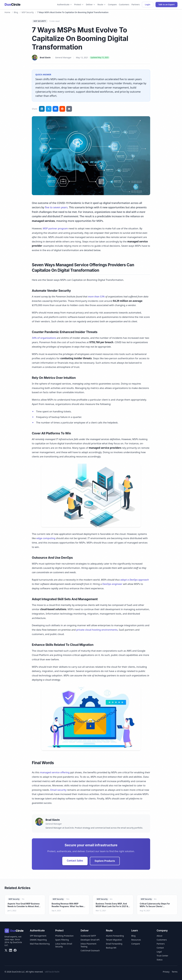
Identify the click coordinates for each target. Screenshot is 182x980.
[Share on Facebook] (55, 109)
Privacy (166, 972)
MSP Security (28, 12)
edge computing (46, 538)
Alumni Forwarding (115, 936)
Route (102, 4)
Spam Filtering (62, 940)
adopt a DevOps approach (135, 580)
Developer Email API (90, 940)
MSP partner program (55, 228)
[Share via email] (69, 109)
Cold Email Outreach (90, 951)
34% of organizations (44, 338)
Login (148, 4)
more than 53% (96, 296)
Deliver (91, 4)
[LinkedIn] (11, 950)
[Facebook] (15, 950)
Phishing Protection (64, 936)
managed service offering (55, 772)
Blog (16, 12)
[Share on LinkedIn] (42, 109)
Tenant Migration (114, 940)
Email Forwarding (114, 944)
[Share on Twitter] (49, 109)
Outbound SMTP (88, 936)
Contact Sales (75, 861)
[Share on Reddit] (62, 109)
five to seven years (56, 207)
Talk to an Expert (167, 4)
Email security (58, 790)
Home (7, 12)
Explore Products (105, 861)
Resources (136, 940)
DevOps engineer (112, 584)
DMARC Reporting (38, 940)
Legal (159, 952)
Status (160, 960)
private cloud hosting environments (97, 630)
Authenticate (65, 4)
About (160, 936)
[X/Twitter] (6, 950)
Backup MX (111, 948)
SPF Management (38, 936)
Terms (175, 972)
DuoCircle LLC (18, 972)
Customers (124, 4)
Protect (79, 4)
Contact (160, 948)
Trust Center (162, 956)
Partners (136, 4)
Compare (112, 4)
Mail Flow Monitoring (40, 944)
